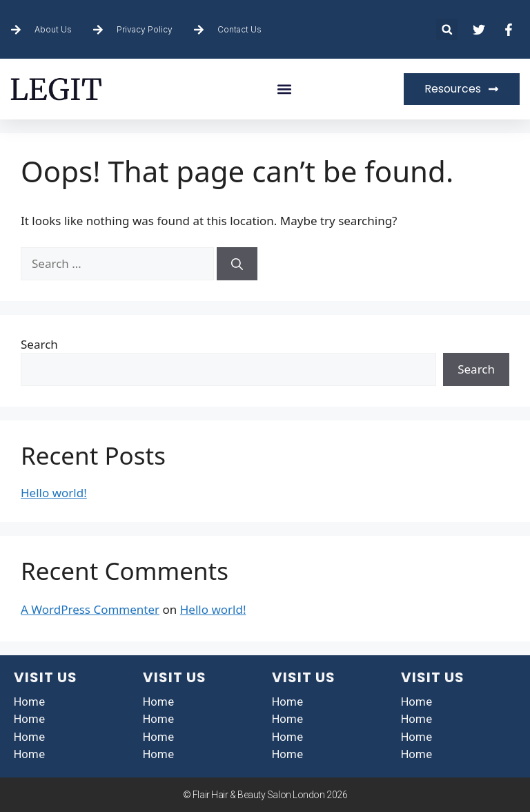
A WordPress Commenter (90, 609)
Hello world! (54, 493)
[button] (447, 29)
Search (39, 344)
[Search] (237, 264)
